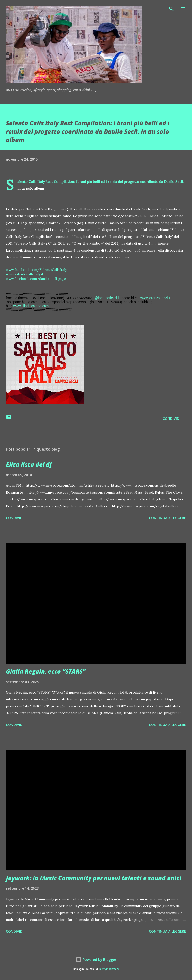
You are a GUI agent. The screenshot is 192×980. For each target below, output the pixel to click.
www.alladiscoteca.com (31, 306)
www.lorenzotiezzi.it (155, 298)
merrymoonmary (109, 969)
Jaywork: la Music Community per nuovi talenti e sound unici (94, 878)
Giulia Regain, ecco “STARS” (46, 671)
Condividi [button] (171, 419)
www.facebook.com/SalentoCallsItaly (36, 270)
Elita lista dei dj (29, 464)
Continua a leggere (168, 518)
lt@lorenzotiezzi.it (106, 298)
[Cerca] (171, 9)
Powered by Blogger (96, 960)
